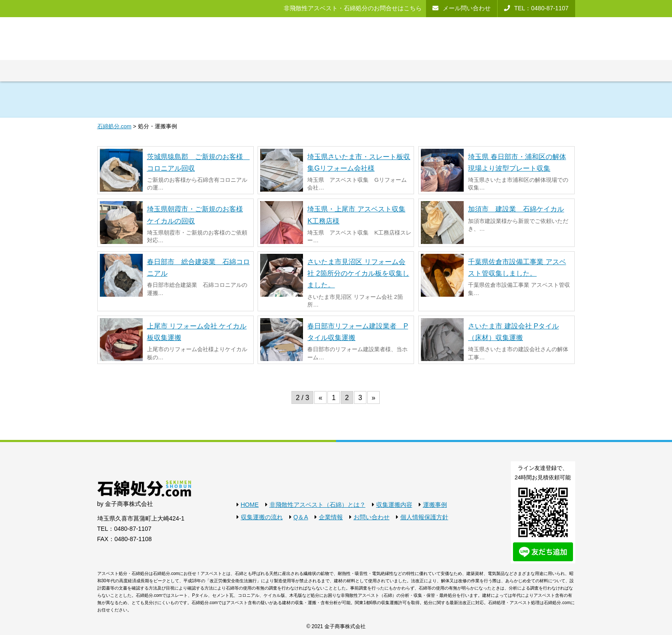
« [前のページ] (320, 398)
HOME (250, 505)
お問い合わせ (372, 517)
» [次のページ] (373, 398)
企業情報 (331, 517)
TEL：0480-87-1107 (124, 529)
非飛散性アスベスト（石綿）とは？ (318, 505)
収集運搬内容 (394, 505)
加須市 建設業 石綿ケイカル (516, 209)
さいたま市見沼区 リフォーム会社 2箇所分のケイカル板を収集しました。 (358, 273)
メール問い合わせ (467, 8)
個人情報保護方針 (424, 517)
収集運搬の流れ (262, 517)
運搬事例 (435, 505)
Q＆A (301, 517)
